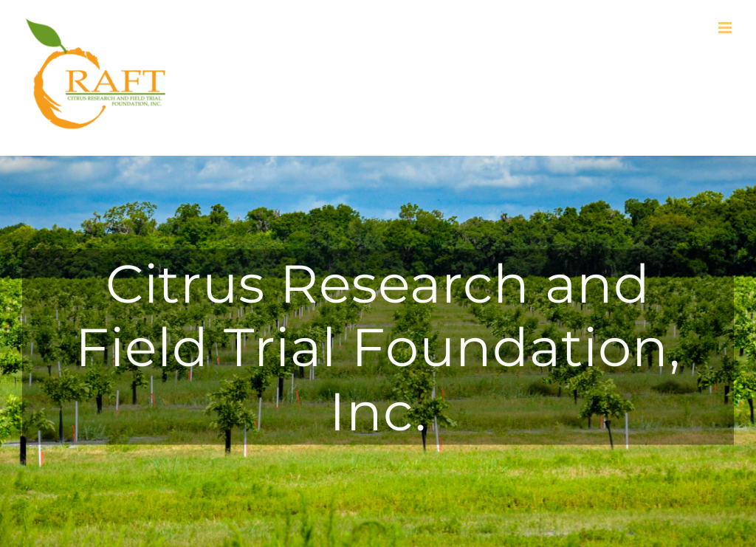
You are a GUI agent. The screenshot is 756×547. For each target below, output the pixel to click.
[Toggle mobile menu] (726, 28)
